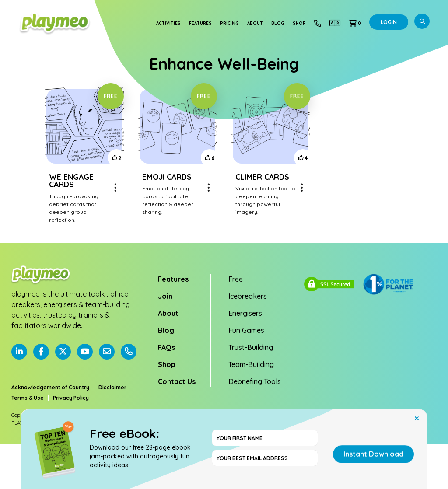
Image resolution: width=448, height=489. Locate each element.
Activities (168, 23)
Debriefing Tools (255, 381)
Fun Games (246, 330)
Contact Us (177, 381)
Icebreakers (248, 296)
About (255, 23)
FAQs (166, 347)
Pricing (229, 23)
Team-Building (251, 364)
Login (389, 22)
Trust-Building (251, 347)
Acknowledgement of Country (50, 387)
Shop (299, 23)
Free (236, 279)
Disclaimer (112, 387)
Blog (278, 23)
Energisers (245, 313)
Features (200, 23)
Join (165, 296)
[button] (355, 23)
